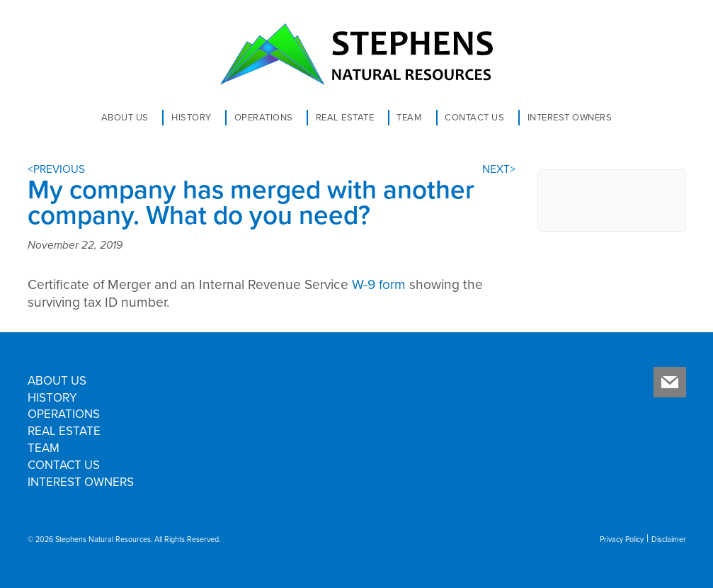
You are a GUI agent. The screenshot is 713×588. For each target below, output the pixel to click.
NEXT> (499, 169)
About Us (125, 118)
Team (409, 118)
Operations (264, 118)
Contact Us (474, 118)
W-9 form (379, 284)
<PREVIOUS (56, 169)
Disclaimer (669, 539)
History (192, 118)
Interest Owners (570, 118)
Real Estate (345, 118)
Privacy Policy (622, 539)
